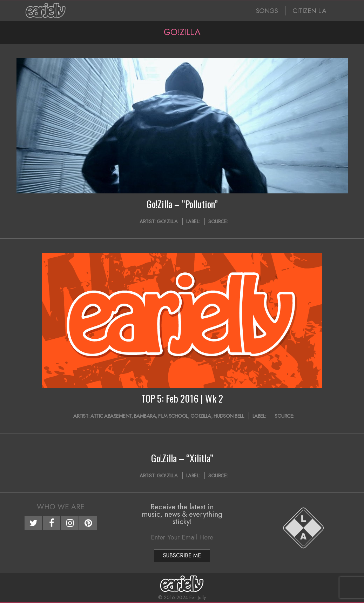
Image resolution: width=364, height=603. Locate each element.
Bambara (145, 416)
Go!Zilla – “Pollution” (182, 204)
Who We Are (61, 507)
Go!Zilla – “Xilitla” (182, 458)
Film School (173, 416)
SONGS (267, 11)
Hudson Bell (229, 416)
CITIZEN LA (309, 11)
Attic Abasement (111, 416)
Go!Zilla (167, 221)
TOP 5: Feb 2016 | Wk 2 (182, 398)
